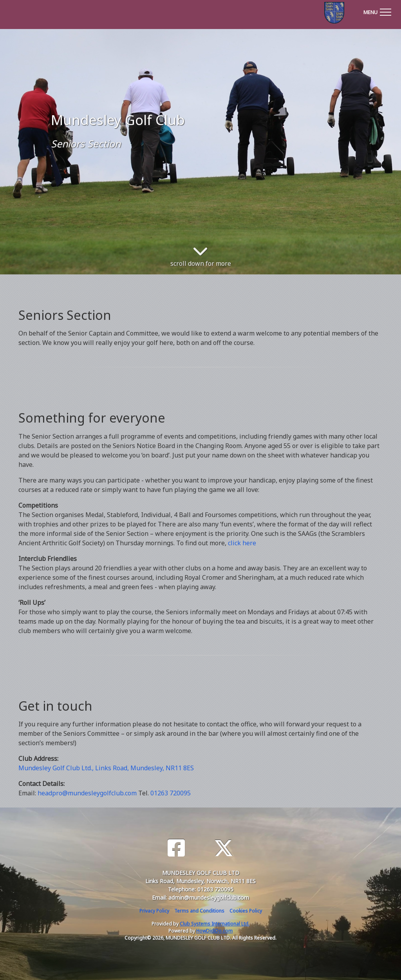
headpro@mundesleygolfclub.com (87, 793)
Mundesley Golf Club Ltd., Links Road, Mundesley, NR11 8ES (106, 768)
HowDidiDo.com (214, 931)
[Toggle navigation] (377, 11)
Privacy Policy (154, 911)
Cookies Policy (246, 911)
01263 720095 (171, 793)
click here (242, 543)
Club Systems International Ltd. (215, 924)
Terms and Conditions (199, 911)
